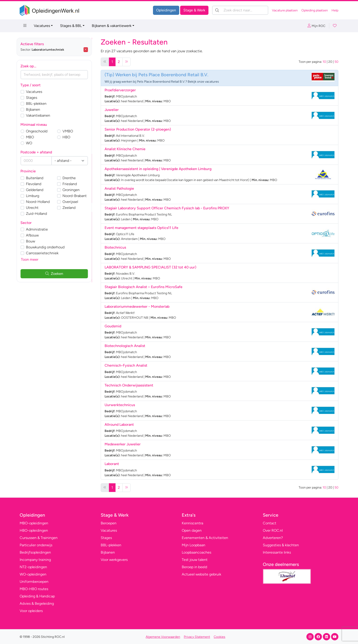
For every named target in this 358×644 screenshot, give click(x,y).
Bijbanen (36, 109)
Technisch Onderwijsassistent (129, 385)
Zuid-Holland (40, 214)
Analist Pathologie (119, 188)
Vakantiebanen (41, 115)
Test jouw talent (195, 560)
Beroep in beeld (194, 567)
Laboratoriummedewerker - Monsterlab (137, 306)
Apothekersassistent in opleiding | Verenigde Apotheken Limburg (158, 169)
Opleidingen (166, 10)
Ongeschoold (40, 131)
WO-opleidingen (33, 574)
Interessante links (277, 552)
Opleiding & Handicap (37, 596)
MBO (33, 137)
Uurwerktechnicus (120, 405)
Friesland (73, 184)
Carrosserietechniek (46, 253)
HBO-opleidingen (34, 530)
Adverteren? (273, 538)
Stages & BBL (71, 26)
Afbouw (36, 235)
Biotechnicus (115, 247)
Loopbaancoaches (196, 552)
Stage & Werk (194, 10)
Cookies (220, 637)
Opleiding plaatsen (315, 10)
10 (324, 62)
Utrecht (36, 208)
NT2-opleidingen (33, 567)
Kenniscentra (192, 523)
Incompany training (35, 560)
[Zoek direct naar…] (240, 10)
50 (336, 62)
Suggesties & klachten (281, 545)
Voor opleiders (31, 611)
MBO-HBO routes (34, 589)
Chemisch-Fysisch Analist (126, 365)
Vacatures (42, 26)
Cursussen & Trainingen (39, 538)
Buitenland (38, 178)
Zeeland (72, 208)
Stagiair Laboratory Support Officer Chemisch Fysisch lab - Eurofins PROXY (167, 208)
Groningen (74, 190)
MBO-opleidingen (34, 523)
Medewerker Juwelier (123, 444)
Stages (35, 98)
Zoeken (58, 274)
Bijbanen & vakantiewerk (112, 26)
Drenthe (72, 178)
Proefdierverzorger (120, 90)
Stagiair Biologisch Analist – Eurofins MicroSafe (143, 287)
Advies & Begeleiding (37, 603)
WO (32, 143)
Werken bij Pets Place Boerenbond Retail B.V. (162, 75)
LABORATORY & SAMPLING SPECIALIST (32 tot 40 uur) (150, 267)
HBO (70, 137)
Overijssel (74, 202)
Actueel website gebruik (201, 574)
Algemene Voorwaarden (163, 637)
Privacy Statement (197, 637)
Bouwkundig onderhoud (49, 247)
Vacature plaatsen (285, 10)
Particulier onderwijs (36, 545)
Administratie (40, 229)
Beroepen (109, 523)
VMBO (71, 131)
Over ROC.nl (273, 530)
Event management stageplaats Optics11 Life (141, 228)
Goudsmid (113, 326)
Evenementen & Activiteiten (205, 538)
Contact (270, 523)
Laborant (112, 464)
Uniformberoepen (34, 582)
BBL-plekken (39, 104)
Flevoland (37, 184)
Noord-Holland (41, 202)
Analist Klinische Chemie (125, 149)
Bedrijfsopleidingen (35, 552)
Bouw (34, 241)
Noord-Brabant (78, 196)
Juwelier (112, 110)
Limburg (36, 196)
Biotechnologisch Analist (125, 346)
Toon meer (33, 259)
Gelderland (38, 190)
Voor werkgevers (114, 560)
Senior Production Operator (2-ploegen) (138, 129)
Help (335, 10)
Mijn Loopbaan (193, 545)
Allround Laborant (119, 425)
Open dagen (192, 530)
